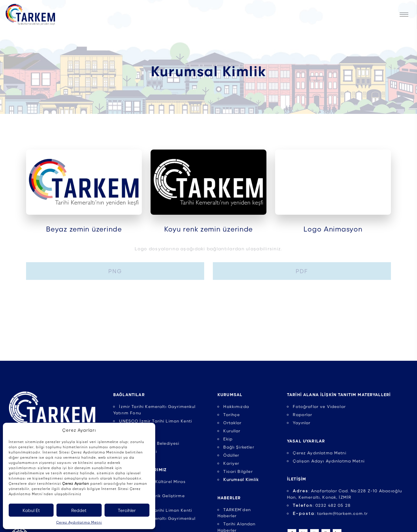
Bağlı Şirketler (239, 447)
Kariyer (231, 463)
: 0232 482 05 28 (322, 505)
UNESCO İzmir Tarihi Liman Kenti (156, 510)
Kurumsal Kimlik (241, 479)
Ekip (228, 439)
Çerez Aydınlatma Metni (79, 522)
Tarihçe (232, 414)
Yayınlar (302, 422)
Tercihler (127, 510)
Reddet (79, 510)
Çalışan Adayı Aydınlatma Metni (329, 461)
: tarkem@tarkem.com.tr (330, 513)
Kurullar (232, 431)
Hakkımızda (236, 406)
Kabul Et (31, 510)
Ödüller (231, 455)
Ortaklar (232, 422)
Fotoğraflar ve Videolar (319, 406)
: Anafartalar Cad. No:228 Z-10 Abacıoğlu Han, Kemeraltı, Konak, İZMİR (344, 494)
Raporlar (302, 414)
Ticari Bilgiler (238, 471)
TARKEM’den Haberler (234, 513)
